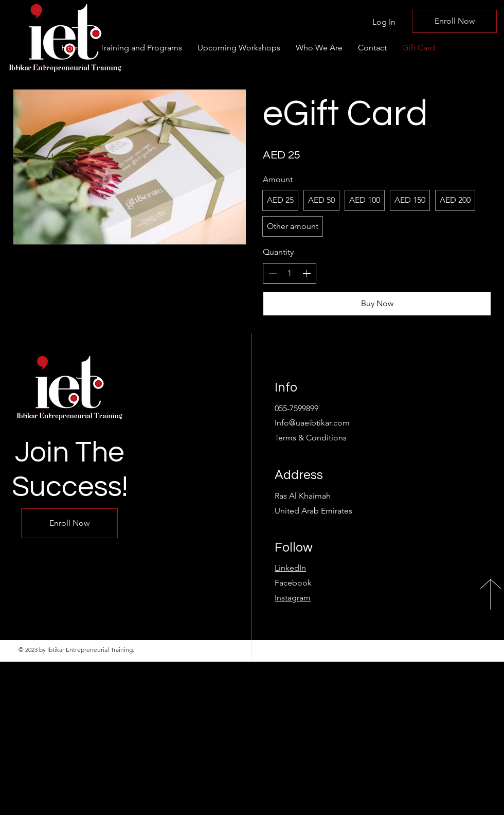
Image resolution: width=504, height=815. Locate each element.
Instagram (293, 598)
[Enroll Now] (454, 21)
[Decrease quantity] (273, 273)
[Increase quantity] (307, 273)
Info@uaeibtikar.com (312, 423)
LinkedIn (290, 568)
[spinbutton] (290, 273)
